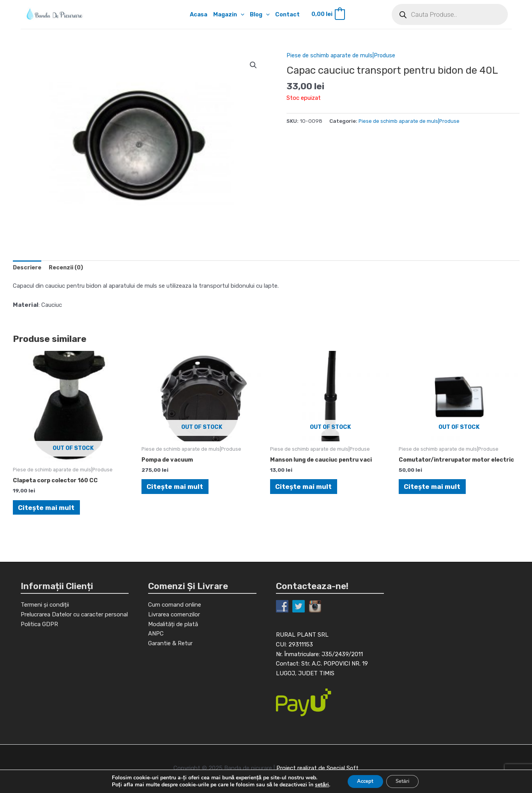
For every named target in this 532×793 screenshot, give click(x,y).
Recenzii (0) (69, 268)
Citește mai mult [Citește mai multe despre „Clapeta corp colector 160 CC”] (47, 508)
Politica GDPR (39, 626)
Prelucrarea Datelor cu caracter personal (74, 616)
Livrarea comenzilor (174, 616)
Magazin (228, 14)
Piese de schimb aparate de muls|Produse (342, 55)
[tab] (28, 268)
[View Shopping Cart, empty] (330, 15)
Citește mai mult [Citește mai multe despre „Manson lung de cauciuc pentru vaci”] (304, 487)
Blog (260, 14)
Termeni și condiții (45, 607)
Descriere (28, 268)
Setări (405, 781)
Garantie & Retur (170, 645)
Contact (289, 14)
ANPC (156, 635)
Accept (362, 781)
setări (316, 784)
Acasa (197, 14)
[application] (240, 14)
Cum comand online (175, 607)
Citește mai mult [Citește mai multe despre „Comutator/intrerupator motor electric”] (433, 494)
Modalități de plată (173, 626)
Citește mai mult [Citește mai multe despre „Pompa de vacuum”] (176, 487)
